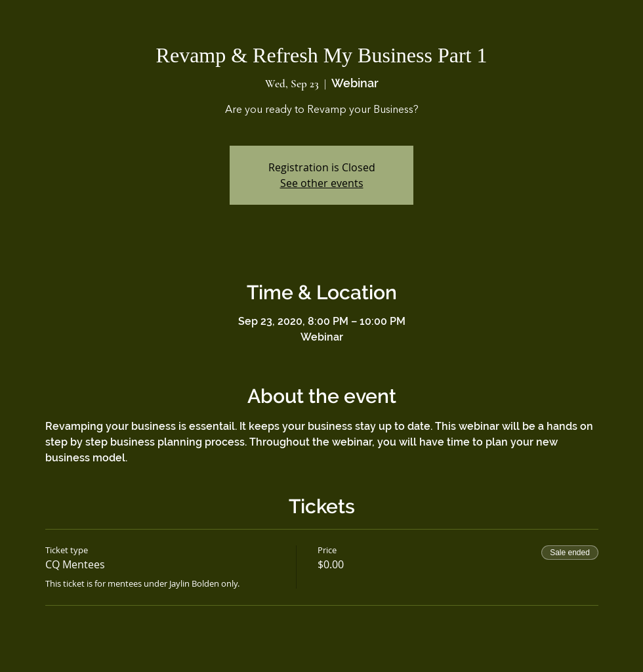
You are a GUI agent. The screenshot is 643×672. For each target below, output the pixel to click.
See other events (322, 183)
